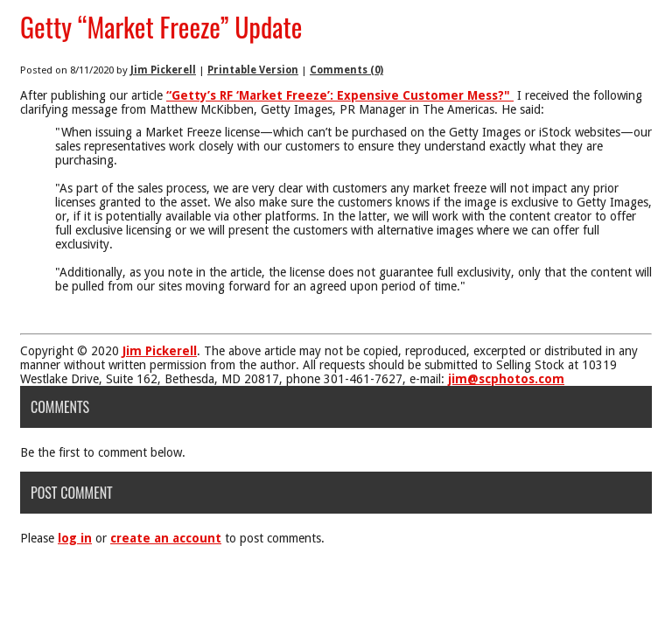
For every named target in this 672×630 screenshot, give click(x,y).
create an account (166, 538)
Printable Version (253, 70)
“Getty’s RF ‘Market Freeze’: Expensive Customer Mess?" (340, 95)
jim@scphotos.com (506, 379)
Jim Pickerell (163, 70)
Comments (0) (346, 70)
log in (75, 538)
